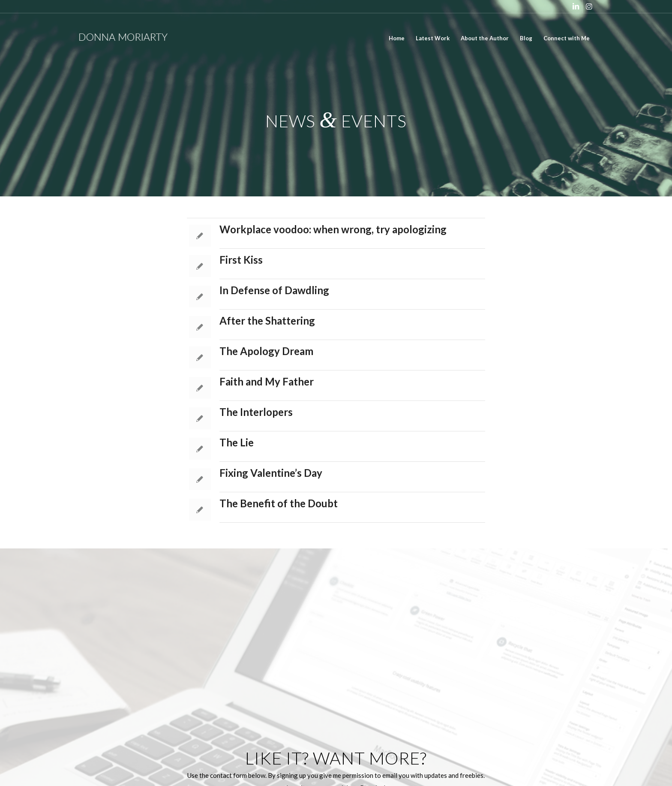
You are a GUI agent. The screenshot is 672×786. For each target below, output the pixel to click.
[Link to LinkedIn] (576, 6)
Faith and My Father (267, 381)
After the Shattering (267, 321)
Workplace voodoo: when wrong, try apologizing (333, 229)
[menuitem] (397, 38)
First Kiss (241, 260)
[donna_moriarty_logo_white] (130, 38)
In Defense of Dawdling (274, 290)
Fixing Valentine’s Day (271, 473)
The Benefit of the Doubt (279, 503)
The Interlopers (256, 412)
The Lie (237, 442)
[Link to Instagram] (589, 6)
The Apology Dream (266, 351)
